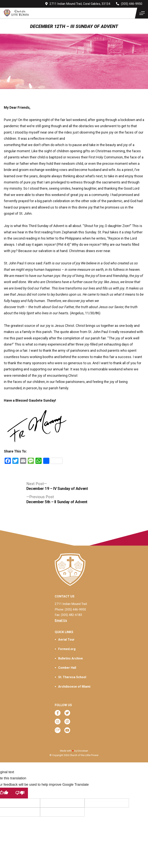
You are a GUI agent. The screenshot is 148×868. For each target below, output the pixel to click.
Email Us (61, 620)
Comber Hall (67, 668)
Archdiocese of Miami (74, 687)
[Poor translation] (20, 793)
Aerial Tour (66, 640)
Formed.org (67, 649)
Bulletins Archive (71, 658)
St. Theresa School (72, 677)
